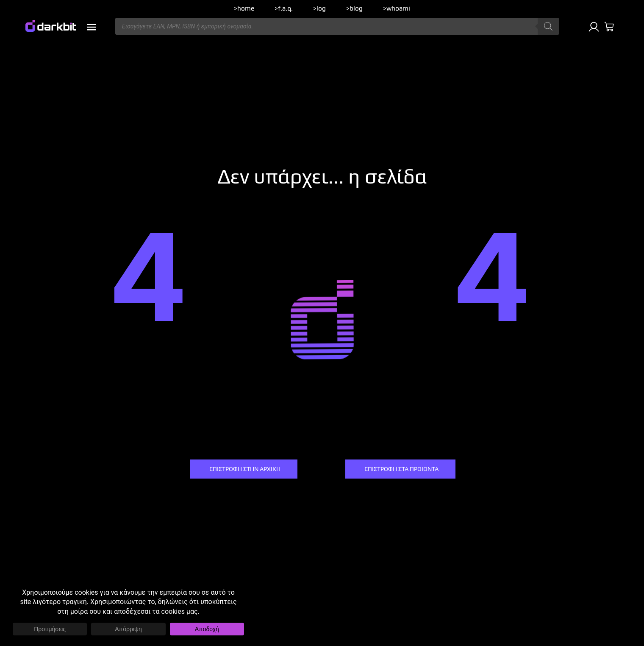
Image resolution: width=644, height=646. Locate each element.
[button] (92, 27)
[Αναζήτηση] (548, 26)
